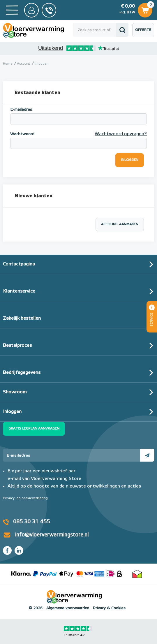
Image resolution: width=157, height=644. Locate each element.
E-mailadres (21, 110)
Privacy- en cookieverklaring (25, 498)
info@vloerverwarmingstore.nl (52, 535)
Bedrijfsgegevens (22, 373)
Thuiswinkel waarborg (137, 574)
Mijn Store (31, 10)
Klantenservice (19, 291)
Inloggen (12, 412)
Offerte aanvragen (145, 33)
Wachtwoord (22, 134)
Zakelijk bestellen (22, 319)
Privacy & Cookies (109, 608)
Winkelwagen (145, 9)
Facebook (7, 550)
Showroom (15, 392)
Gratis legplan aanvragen (34, 429)
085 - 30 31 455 (49, 10)
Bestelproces (17, 346)
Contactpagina (19, 264)
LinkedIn (19, 550)
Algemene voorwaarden (68, 608)
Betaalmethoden (69, 574)
